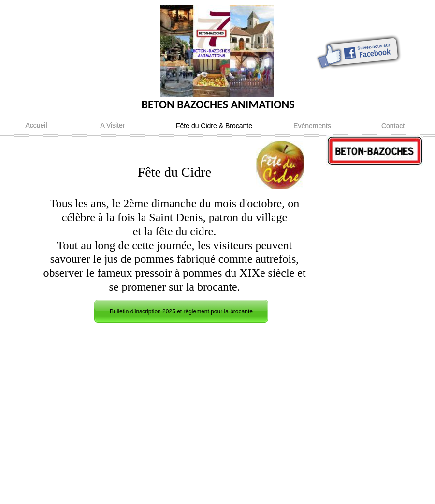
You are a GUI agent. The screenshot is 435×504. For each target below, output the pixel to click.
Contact (393, 126)
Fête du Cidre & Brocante (214, 126)
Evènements (312, 126)
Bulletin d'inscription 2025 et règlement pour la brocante (181, 311)
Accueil (36, 125)
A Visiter (112, 125)
